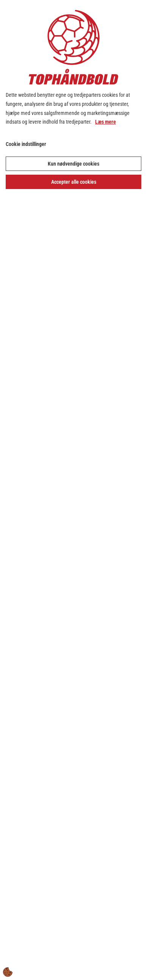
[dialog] (73, 490)
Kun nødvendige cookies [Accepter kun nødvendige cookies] (73, 164)
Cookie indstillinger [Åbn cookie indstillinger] (26, 144)
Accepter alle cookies (74, 182)
